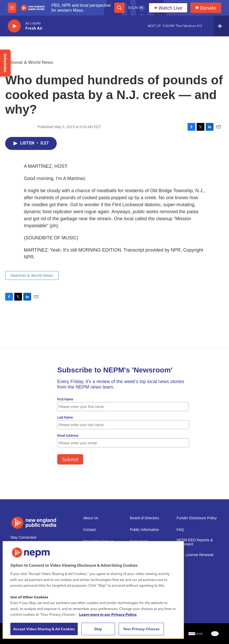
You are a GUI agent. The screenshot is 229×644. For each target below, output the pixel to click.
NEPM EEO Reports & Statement (195, 542)
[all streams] (221, 26)
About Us (91, 518)
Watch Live (168, 8)
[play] (14, 26)
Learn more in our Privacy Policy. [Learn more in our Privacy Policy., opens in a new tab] (108, 614)
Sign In (136, 8)
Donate (208, 8)
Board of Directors (144, 518)
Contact (89, 530)
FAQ (180, 530)
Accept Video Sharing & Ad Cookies (44, 629)
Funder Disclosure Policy (197, 518)
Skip (98, 629)
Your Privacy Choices (141, 629)
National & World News (29, 62)
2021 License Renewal (195, 555)
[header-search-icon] (119, 8)
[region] (93, 590)
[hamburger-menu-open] (12, 8)
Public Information (144, 530)
